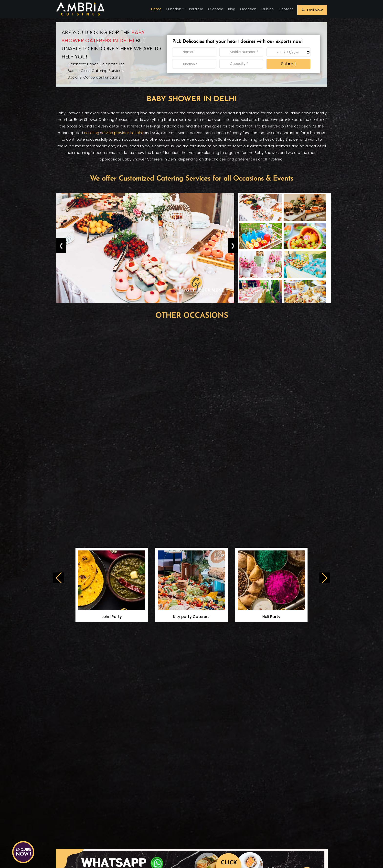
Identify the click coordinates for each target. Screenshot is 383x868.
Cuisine (268, 9)
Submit (289, 64)
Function (174, 9)
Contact (286, 9)
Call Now (312, 10)
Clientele (216, 9)
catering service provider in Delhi (113, 133)
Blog (232, 9)
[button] (324, 578)
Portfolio (196, 9)
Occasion (248, 9)
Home (156, 9)
